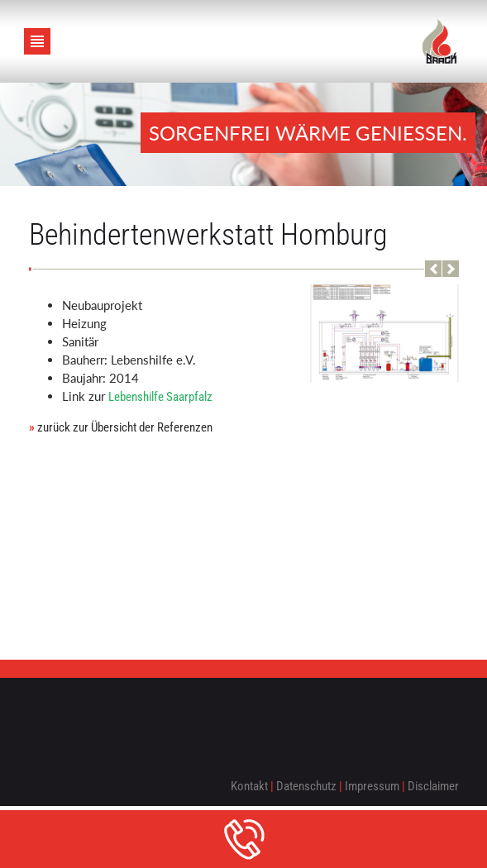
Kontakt (249, 786)
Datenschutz (306, 786)
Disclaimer (433, 786)
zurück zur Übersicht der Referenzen (121, 427)
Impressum (372, 786)
